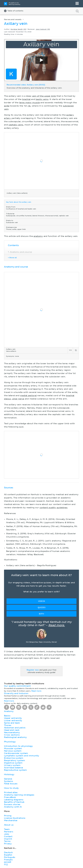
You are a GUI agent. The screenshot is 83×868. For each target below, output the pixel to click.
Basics (7, 716)
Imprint (8, 839)
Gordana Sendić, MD (18, 29)
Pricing (8, 816)
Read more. (57, 625)
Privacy (8, 844)
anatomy (38, 236)
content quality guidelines (53, 508)
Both (41, 614)
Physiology (10, 742)
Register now (33, 670)
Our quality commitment (17, 686)
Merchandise (11, 820)
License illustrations (15, 818)
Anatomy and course (21, 252)
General (8, 779)
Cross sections (12, 735)
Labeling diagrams (14, 800)
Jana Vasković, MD (43, 29)
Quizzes (42, 608)
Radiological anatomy (15, 737)
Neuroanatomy (12, 732)
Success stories (12, 804)
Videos (41, 601)
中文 (6, 865)
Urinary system (12, 765)
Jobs (7, 834)
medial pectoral (28, 396)
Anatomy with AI (13, 807)
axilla (7, 106)
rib (29, 106)
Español (8, 855)
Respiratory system (15, 760)
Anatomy (9, 711)
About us (9, 825)
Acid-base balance (13, 768)
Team (7, 829)
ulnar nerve (18, 399)
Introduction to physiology (18, 746)
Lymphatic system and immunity (22, 756)
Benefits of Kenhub (14, 802)
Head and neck (12, 730)
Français (8, 860)
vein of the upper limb (44, 96)
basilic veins (42, 99)
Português (10, 857)
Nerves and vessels (13, 20)
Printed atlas (11, 792)
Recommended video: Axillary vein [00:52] (26, 85)
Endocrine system (14, 758)
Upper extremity (13, 718)
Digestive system (13, 763)
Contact (8, 836)
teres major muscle (30, 103)
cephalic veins (16, 125)
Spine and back (12, 723)
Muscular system (13, 749)
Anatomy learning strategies (19, 795)
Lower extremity (13, 721)
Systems (9, 781)
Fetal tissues (11, 784)
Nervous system (13, 751)
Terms (7, 841)
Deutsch (8, 852)
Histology (9, 774)
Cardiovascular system (16, 753)
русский (8, 862)
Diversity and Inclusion (16, 693)
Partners (9, 832)
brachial (26, 99)
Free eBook (10, 797)
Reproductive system (15, 770)
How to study (11, 788)
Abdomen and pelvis (15, 728)
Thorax (8, 725)
